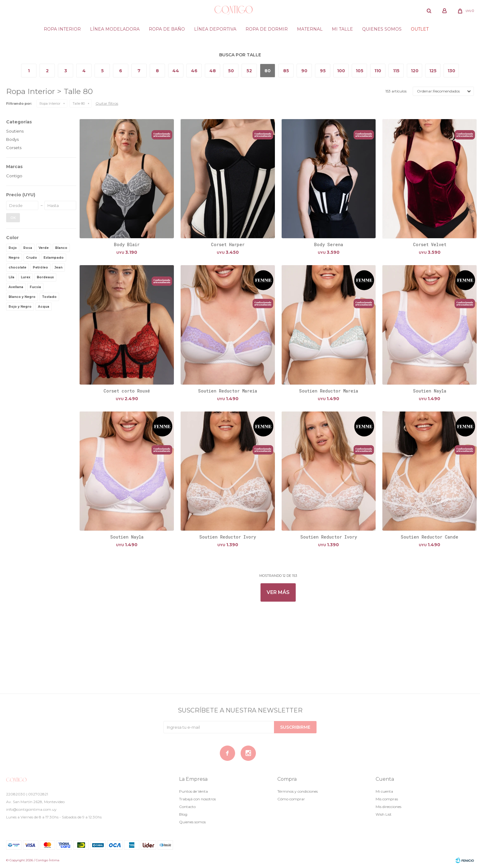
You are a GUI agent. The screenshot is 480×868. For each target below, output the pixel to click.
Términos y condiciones (298, 791)
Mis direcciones (388, 807)
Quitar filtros (107, 103)
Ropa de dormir (267, 29)
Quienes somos (382, 29)
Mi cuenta (384, 791)
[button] (429, 11)
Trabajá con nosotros (197, 799)
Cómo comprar (291, 799)
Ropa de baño (167, 29)
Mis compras (387, 799)
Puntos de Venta (193, 791)
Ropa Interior (62, 29)
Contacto (187, 807)
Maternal (310, 29)
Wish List (384, 814)
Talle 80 (79, 103)
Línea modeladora (115, 29)
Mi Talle (342, 29)
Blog (183, 814)
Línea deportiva (215, 29)
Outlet (420, 29)
